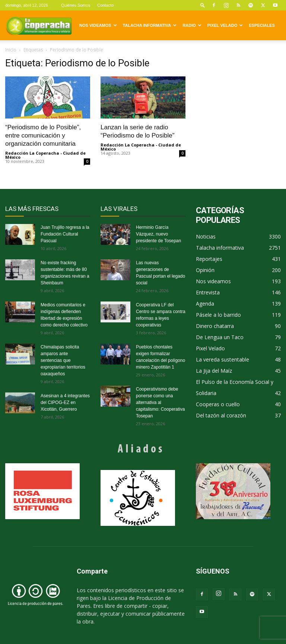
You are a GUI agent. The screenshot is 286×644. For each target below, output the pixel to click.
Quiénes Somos (76, 5)
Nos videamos (98, 25)
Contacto (105, 5)
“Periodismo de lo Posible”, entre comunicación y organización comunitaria (43, 135)
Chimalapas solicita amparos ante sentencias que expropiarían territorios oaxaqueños (63, 360)
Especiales (262, 25)
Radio (192, 25)
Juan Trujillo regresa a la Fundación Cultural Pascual (65, 234)
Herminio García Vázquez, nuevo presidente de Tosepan (158, 234)
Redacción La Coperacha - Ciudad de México (45, 155)
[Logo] (39, 25)
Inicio (11, 50)
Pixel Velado (225, 25)
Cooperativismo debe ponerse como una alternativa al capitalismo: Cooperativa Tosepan (160, 402)
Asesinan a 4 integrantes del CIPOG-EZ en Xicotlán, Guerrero (65, 402)
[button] (203, 5)
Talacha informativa (150, 25)
